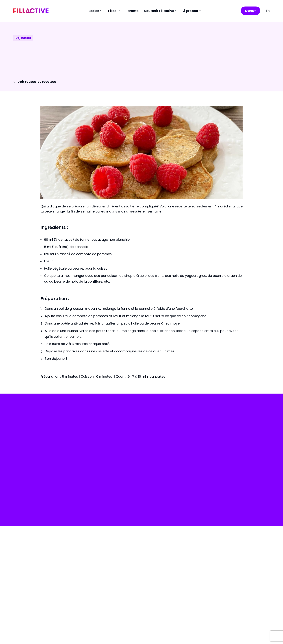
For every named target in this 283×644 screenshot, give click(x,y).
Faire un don (30, 474)
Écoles (91, 472)
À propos (155, 482)
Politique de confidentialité (36, 630)
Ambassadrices (99, 501)
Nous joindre (158, 491)
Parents (132, 11)
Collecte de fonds (162, 472)
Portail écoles (32, 499)
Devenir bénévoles (163, 501)
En (268, 11)
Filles (90, 482)
